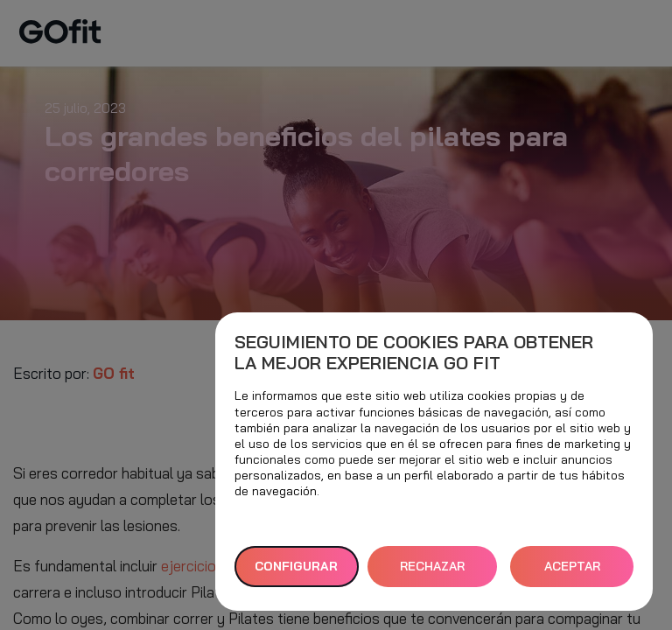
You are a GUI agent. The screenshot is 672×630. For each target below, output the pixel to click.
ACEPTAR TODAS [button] (572, 573)
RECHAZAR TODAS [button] (432, 573)
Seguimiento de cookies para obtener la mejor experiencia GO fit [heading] (414, 353)
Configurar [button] (296, 566)
